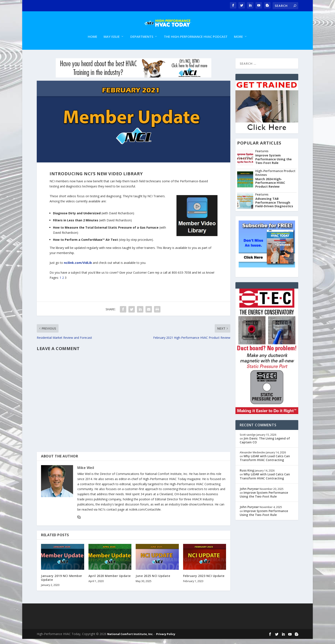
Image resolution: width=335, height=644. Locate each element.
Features (262, 156)
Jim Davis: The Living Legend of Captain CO (265, 445)
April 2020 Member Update (110, 581)
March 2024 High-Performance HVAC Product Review (270, 188)
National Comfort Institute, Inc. (130, 639)
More (238, 42)
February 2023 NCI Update (204, 581)
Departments (142, 42)
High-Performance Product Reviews (275, 178)
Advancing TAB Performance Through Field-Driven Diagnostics (274, 207)
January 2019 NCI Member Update (62, 583)
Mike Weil (86, 473)
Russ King (247, 475)
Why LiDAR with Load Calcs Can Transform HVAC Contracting (265, 463)
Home (93, 42)
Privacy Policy (166, 639)
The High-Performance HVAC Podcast (196, 42)
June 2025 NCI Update (153, 581)
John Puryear (249, 494)
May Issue (112, 42)
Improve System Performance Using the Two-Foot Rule (273, 164)
